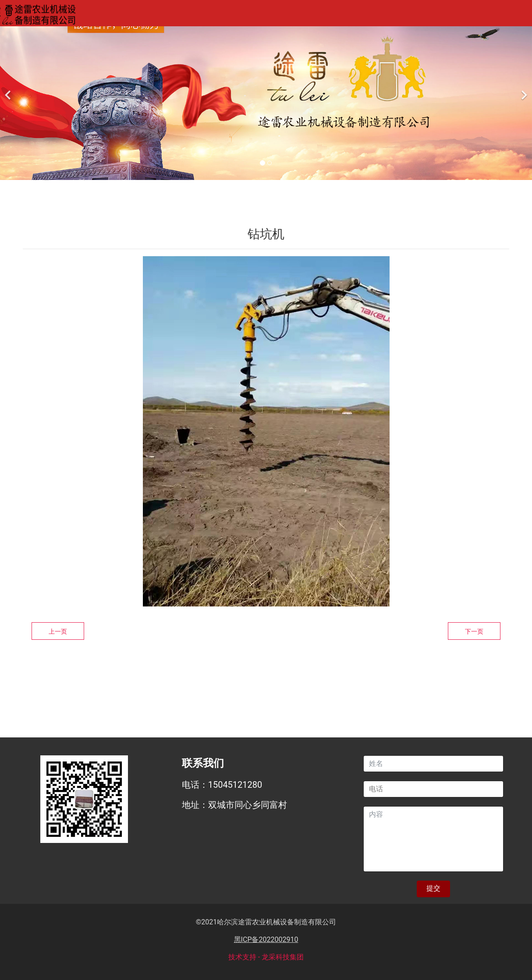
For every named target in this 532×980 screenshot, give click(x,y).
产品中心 (235, 15)
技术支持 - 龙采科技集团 (266, 957)
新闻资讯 (362, 15)
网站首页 (109, 15)
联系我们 (425, 15)
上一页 (58, 631)
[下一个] (523, 90)
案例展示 (298, 15)
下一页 (474, 631)
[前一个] (9, 90)
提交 (433, 888)
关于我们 (172, 15)
